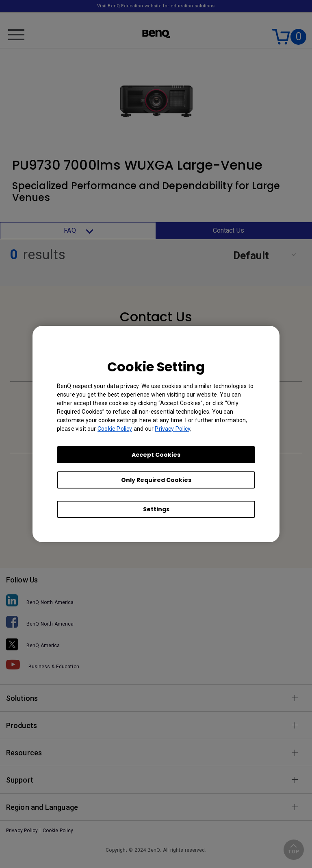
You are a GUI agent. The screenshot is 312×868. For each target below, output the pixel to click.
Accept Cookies (156, 455)
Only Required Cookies (156, 480)
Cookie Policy (115, 429)
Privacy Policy (172, 429)
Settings (156, 509)
